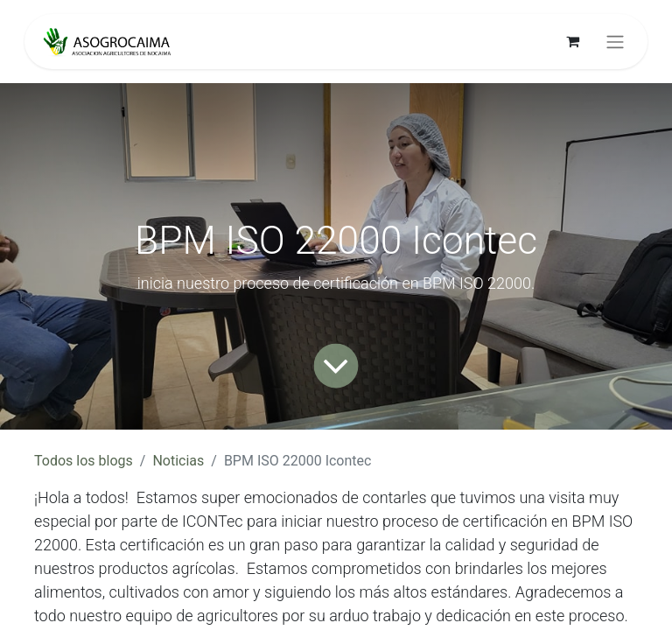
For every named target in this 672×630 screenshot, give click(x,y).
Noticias (178, 461)
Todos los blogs (84, 461)
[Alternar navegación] (615, 42)
